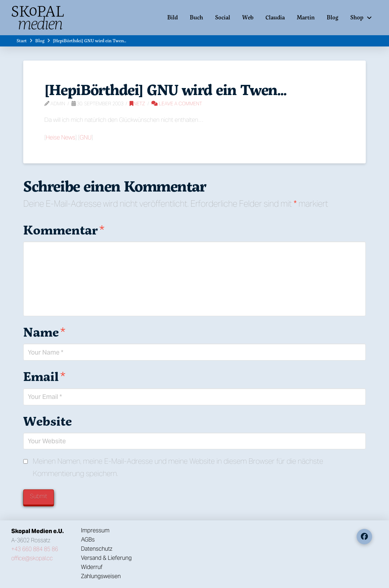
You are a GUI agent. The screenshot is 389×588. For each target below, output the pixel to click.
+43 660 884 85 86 (35, 549)
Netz (137, 104)
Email (44, 376)
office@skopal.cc (32, 558)
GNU (86, 137)
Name (44, 332)
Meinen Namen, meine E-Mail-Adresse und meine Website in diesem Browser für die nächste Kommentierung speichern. (178, 467)
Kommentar (64, 230)
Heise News (61, 137)
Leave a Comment (177, 104)
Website (48, 421)
